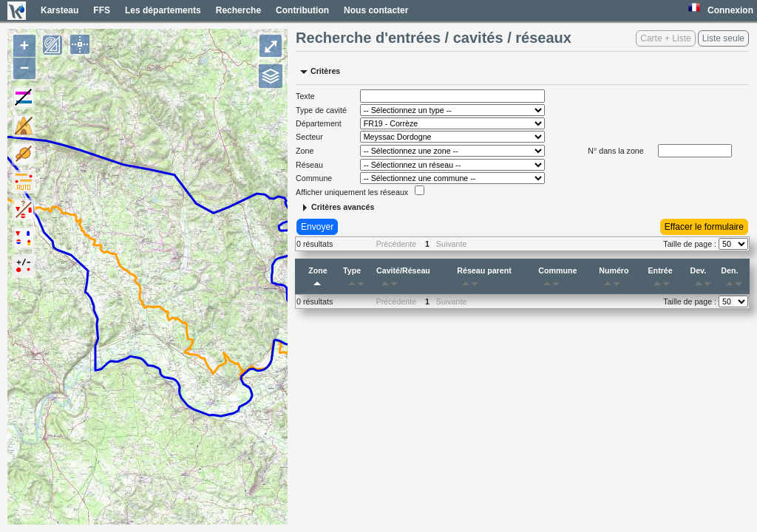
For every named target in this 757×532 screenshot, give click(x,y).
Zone (318, 279)
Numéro (614, 279)
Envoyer (317, 227)
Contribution (302, 10)
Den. (734, 279)
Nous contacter (376, 10)
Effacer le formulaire (704, 227)
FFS (102, 10)
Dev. (703, 279)
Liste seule (723, 38)
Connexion (730, 10)
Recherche (238, 10)
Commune (557, 279)
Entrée (662, 279)
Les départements (163, 10)
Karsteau (60, 10)
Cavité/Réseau (403, 279)
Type (356, 279)
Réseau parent (484, 279)
